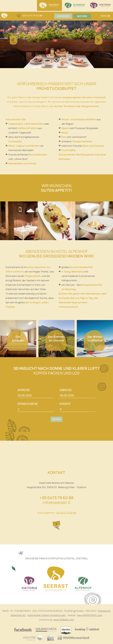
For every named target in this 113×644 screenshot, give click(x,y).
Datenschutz (18, 615)
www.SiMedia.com (64, 620)
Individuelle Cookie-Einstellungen (47, 615)
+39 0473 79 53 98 (66, 513)
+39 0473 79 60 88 (56, 498)
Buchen (82, 16)
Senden (56, 419)
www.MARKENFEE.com (90, 615)
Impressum (104, 611)
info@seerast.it (56, 502)
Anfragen (63, 16)
